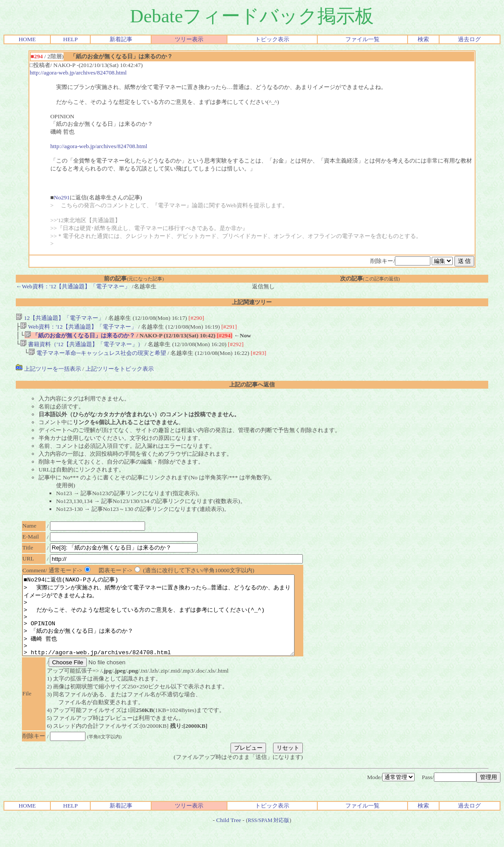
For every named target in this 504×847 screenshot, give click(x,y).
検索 (423, 39)
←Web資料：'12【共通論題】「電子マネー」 (73, 286)
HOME (27, 39)
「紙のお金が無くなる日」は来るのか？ (80, 337)
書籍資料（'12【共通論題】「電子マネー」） (82, 347)
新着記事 (121, 39)
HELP (70, 39)
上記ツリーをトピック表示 (120, 372)
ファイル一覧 (362, 39)
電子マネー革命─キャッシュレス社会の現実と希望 (97, 356)
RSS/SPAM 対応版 (268, 840)
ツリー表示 (189, 39)
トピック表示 (272, 39)
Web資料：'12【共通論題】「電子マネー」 (78, 328)
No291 (62, 197)
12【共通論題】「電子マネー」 (60, 318)
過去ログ (469, 39)
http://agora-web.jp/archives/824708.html (78, 73)
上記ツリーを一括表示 (48, 372)
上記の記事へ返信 (252, 388)
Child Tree (229, 839)
